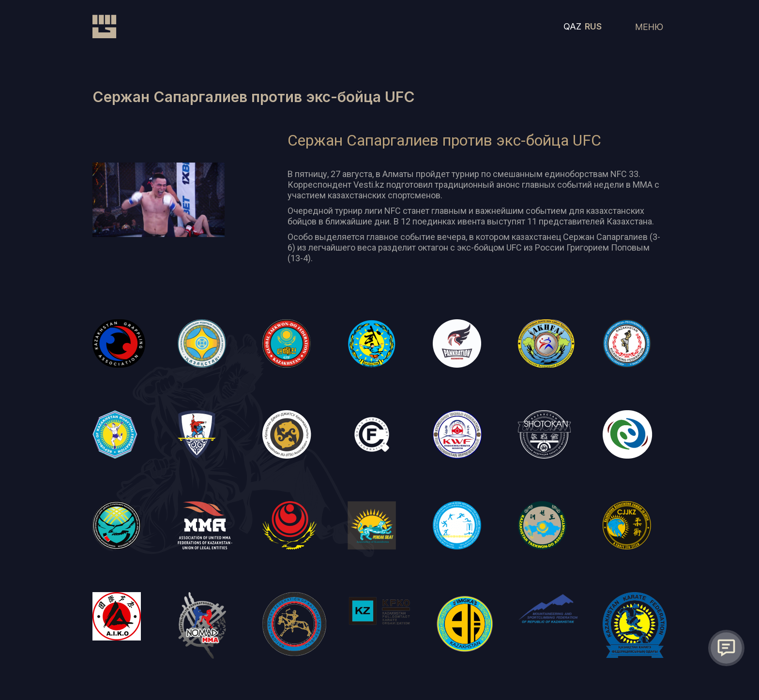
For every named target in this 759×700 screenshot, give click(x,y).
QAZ (572, 26)
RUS (593, 26)
